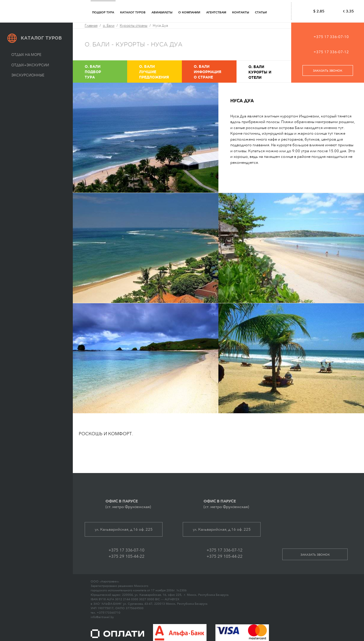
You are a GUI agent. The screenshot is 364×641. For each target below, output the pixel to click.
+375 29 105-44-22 (126, 557)
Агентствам (216, 12)
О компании (189, 12)
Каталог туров (133, 12)
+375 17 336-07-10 (331, 37)
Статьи (261, 12)
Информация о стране (215, 72)
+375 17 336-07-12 (331, 52)
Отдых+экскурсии (30, 65)
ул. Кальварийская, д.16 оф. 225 (124, 529)
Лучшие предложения (160, 72)
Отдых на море (26, 55)
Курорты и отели (269, 72)
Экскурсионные (28, 75)
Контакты (241, 12)
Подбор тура (103, 12)
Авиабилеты (162, 12)
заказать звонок (328, 71)
